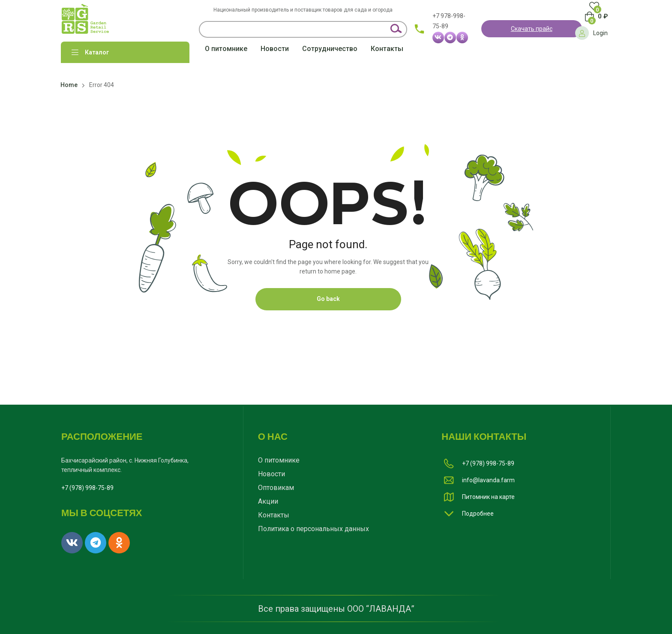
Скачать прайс (532, 29)
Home (69, 85)
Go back (328, 299)
